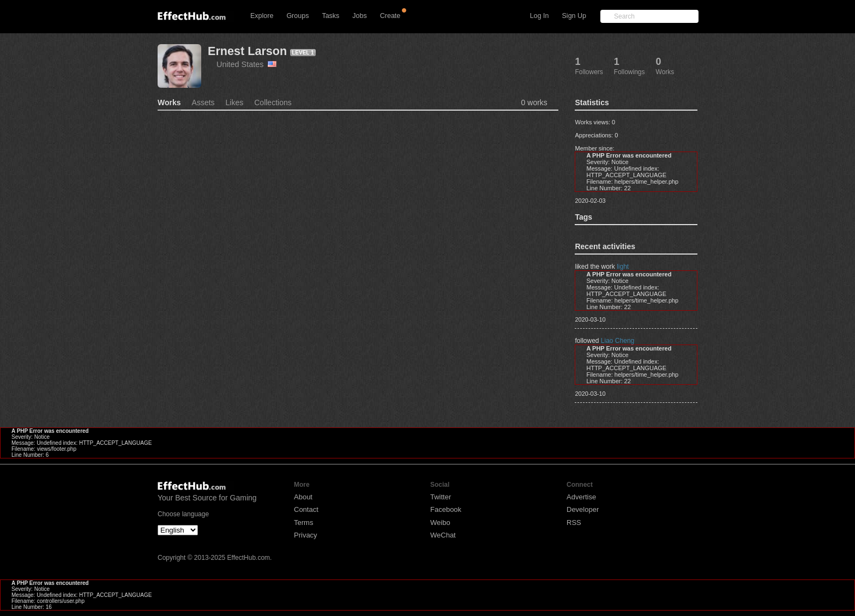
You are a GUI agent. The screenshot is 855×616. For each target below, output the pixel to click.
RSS (574, 523)
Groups (297, 16)
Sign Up (574, 16)
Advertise (581, 497)
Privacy (306, 535)
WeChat (443, 535)
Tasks (330, 16)
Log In (540, 16)
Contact (306, 509)
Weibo (440, 523)
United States (246, 64)
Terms (303, 523)
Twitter (441, 497)
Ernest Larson (247, 51)
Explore (262, 16)
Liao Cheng (618, 341)
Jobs (359, 16)
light (623, 267)
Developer (583, 509)
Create (390, 16)
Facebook (446, 509)
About (303, 497)
